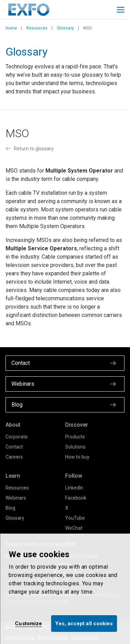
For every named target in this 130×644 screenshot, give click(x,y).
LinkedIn (74, 488)
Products (75, 437)
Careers (14, 457)
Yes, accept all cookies (84, 624)
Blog (10, 508)
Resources (37, 28)
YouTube (75, 518)
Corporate (17, 437)
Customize (28, 624)
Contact (14, 447)
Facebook (76, 498)
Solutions (75, 447)
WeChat (74, 528)
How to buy (77, 457)
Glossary (65, 28)
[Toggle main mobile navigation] (121, 10)
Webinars (16, 498)
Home (11, 28)
